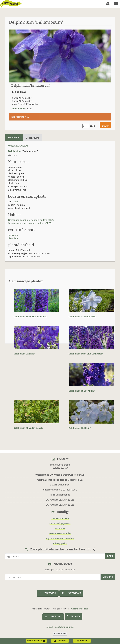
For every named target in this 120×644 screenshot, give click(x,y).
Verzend (108, 577)
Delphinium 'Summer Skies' (83, 317)
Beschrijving (33, 138)
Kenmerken (14, 137)
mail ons (53, 617)
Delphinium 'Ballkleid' (80, 428)
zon (16, 202)
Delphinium (15, 151)
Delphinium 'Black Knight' (82, 391)
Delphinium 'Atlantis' (24, 354)
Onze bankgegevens (60, 523)
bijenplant (13, 238)
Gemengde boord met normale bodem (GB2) (31, 220)
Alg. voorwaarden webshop (60, 538)
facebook (48, 593)
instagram (71, 593)
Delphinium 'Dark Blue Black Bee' (31, 317)
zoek (110, 556)
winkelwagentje (36, 641)
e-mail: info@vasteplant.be (60, 627)
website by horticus (80, 609)
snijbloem (13, 235)
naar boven (60, 634)
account (60, 641)
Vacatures (60, 528)
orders (82, 641)
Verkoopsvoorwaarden (60, 533)
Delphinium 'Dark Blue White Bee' (86, 354)
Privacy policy (60, 543)
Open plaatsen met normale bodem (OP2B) (30, 223)
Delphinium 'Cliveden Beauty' (29, 428)
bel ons (74, 617)
